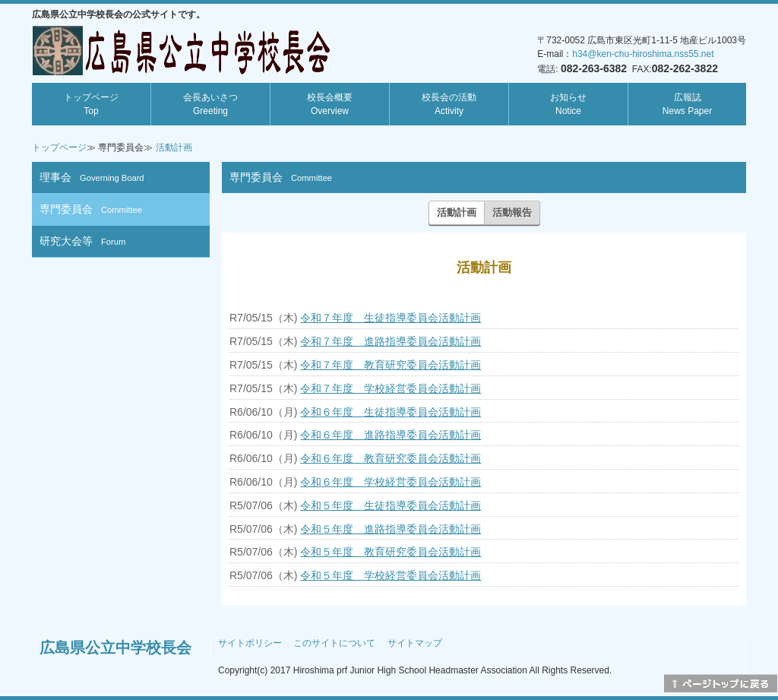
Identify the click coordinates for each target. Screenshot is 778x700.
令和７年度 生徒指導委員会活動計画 (391, 318)
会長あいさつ (210, 104)
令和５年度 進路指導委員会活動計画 (391, 529)
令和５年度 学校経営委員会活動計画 (391, 575)
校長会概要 (330, 104)
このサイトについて (334, 643)
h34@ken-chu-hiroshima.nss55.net (643, 54)
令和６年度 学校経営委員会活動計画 (391, 482)
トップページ (91, 104)
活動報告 (512, 212)
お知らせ (568, 104)
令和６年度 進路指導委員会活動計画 (391, 435)
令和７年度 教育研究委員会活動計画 (391, 365)
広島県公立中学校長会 (115, 648)
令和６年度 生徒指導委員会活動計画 (391, 412)
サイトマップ (415, 643)
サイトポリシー (250, 643)
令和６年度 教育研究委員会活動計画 (391, 458)
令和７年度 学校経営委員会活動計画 (391, 388)
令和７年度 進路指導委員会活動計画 (391, 341)
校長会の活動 (449, 104)
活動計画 (174, 147)
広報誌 (687, 104)
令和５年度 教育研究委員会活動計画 (391, 552)
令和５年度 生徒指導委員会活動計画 (391, 505)
